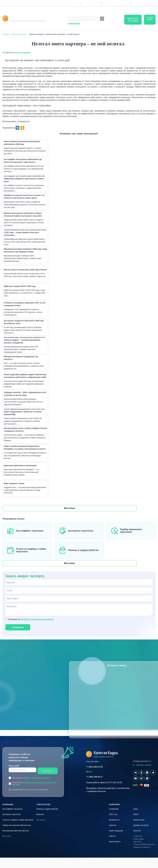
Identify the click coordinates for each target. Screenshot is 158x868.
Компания (6, 3)
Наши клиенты (115, 852)
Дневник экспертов (38, 3)
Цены (14, 3)
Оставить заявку (145, 20)
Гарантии (113, 836)
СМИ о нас (113, 825)
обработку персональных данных (37, 630)
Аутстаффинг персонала (30, 534)
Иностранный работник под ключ (16, 841)
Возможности (114, 830)
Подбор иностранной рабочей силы (17, 836)
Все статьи (15, 508)
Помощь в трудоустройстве (83, 553)
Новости (112, 846)
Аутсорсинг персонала (81, 534)
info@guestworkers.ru (142, 772)
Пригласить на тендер (116, 20)
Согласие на (31, 630)
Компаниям (46, 23)
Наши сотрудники (116, 841)
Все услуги (15, 569)
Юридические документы (142, 857)
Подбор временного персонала (131, 534)
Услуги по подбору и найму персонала (18, 830)
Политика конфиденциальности (144, 855)
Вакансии (40, 825)
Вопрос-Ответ (23, 3)
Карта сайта (137, 852)
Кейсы (49, 3)
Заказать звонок (142, 775)
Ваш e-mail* (14, 776)
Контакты (57, 3)
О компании (114, 819)
